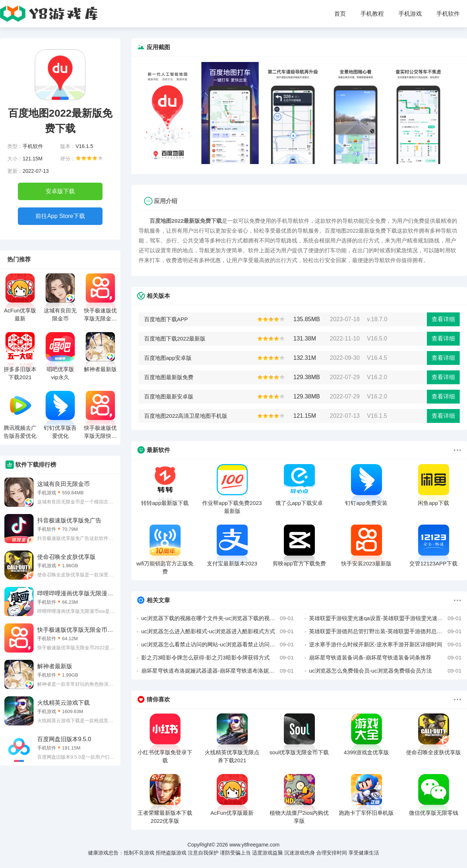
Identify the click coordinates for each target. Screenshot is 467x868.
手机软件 (448, 14)
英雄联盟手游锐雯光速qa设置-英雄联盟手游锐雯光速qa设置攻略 (385, 618)
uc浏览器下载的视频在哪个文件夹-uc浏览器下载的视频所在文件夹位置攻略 (217, 618)
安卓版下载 (60, 191)
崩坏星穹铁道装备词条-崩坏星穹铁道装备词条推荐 (385, 658)
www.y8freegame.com (254, 845)
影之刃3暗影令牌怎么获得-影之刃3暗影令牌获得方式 (217, 658)
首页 (340, 14)
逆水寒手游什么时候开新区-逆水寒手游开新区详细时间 (385, 645)
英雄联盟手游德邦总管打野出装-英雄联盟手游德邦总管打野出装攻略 (385, 631)
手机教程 (372, 14)
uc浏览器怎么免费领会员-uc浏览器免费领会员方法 (385, 671)
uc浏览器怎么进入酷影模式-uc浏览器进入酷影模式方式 (217, 631)
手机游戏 (410, 14)
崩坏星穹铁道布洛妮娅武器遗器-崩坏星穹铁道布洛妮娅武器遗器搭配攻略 (217, 671)
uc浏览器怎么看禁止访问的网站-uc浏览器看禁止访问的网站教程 (217, 645)
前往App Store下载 (60, 216)
